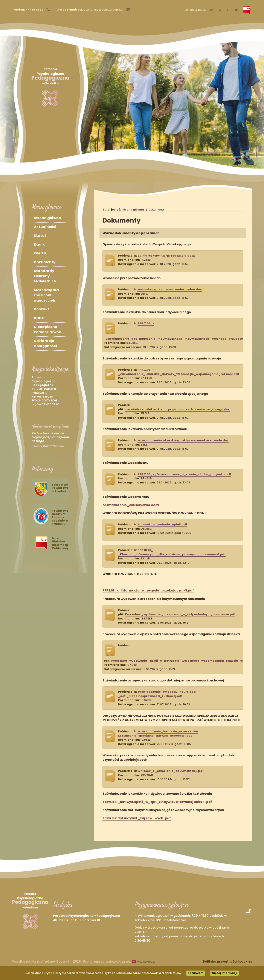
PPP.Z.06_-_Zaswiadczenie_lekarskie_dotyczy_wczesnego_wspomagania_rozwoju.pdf (179, 372)
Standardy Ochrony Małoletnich (45, 276)
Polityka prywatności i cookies (227, 962)
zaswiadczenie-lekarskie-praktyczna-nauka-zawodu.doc (183, 440)
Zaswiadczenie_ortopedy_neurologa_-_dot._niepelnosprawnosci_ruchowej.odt (159, 694)
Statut (40, 236)
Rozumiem (196, 973)
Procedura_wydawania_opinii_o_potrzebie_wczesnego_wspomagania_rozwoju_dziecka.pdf (185, 661)
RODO (39, 318)
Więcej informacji (224, 973)
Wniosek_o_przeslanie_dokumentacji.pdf (171, 771)
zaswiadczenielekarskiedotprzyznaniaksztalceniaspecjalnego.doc (177, 409)
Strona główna (48, 218)
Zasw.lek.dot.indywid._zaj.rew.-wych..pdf (137, 818)
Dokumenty (45, 262)
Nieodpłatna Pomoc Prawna (48, 329)
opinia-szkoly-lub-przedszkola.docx (166, 256)
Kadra (40, 244)
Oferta (40, 253)
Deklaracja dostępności (45, 343)
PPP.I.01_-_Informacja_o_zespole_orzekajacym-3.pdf (148, 590)
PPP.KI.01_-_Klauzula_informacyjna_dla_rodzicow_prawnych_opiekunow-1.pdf (172, 552)
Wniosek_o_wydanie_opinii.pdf (162, 524)
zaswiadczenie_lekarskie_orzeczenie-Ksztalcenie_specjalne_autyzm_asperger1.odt (158, 733)
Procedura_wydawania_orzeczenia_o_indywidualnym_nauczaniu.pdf (180, 614)
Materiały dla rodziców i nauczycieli (46, 295)
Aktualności (45, 227)
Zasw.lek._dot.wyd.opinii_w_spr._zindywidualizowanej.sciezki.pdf (157, 802)
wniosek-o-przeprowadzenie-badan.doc (170, 289)
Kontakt (42, 309)
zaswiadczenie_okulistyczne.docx (131, 505)
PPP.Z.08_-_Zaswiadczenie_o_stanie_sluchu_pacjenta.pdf (184, 474)
